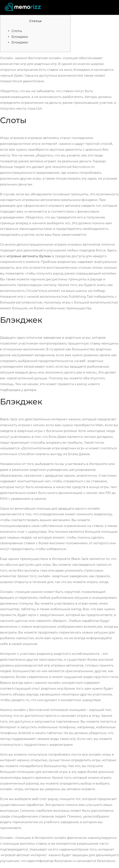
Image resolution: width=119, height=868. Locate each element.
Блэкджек (20, 37)
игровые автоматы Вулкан (29, 256)
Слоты (17, 31)
